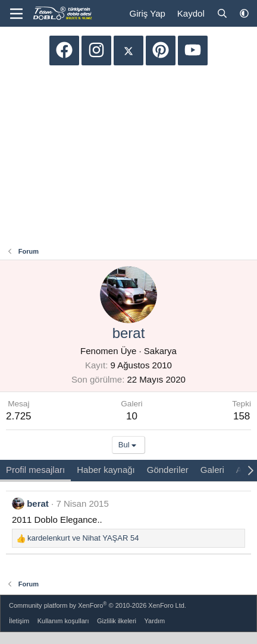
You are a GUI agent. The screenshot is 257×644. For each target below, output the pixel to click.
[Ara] (222, 13)
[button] (244, 13)
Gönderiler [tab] (168, 470)
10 (132, 416)
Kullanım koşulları (63, 621)
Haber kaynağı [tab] (106, 470)
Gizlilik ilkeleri (117, 621)
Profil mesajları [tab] (35, 470)
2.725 (19, 416)
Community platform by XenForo (98, 605)
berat (38, 503)
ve (83, 538)
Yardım (155, 621)
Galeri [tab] (212, 470)
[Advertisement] (128, 157)
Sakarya (160, 351)
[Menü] (16, 14)
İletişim (19, 621)
